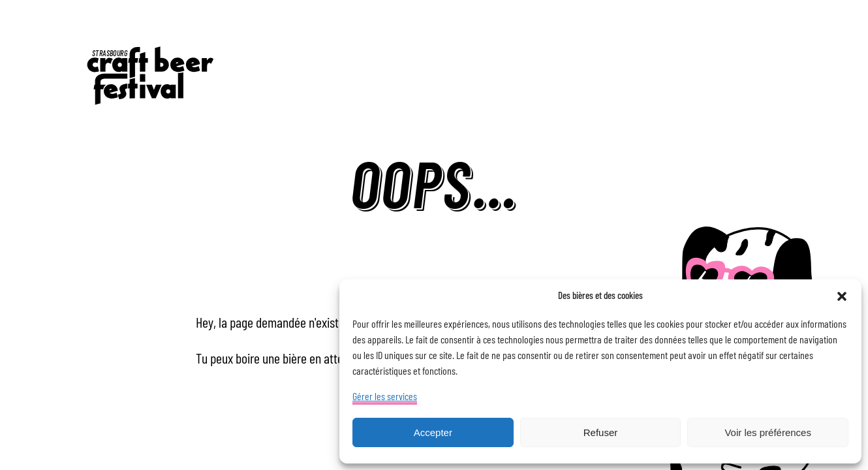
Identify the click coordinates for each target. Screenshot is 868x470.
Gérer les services (385, 397)
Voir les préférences (768, 432)
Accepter (433, 432)
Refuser (601, 432)
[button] (842, 296)
